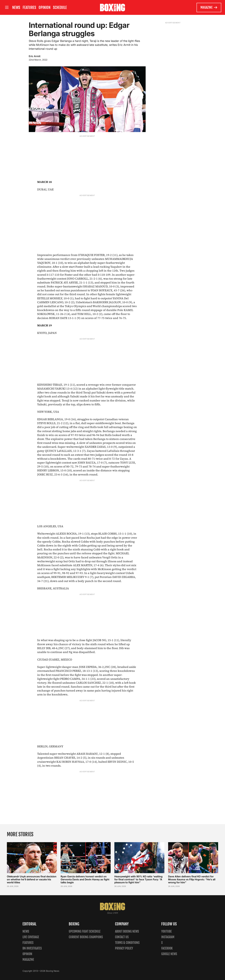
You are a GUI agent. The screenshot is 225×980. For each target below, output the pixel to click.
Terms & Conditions (127, 943)
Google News (169, 954)
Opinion (45, 8)
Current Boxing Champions (86, 937)
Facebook (167, 948)
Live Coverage (31, 937)
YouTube (166, 931)
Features (29, 8)
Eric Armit (35, 56)
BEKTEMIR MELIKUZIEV (68, 577)
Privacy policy (124, 948)
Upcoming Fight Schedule (85, 931)
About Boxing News (127, 931)
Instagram (168, 937)
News (16, 8)
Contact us (122, 937)
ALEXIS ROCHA (66, 534)
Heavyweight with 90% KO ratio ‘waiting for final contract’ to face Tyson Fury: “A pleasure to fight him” (138, 879)
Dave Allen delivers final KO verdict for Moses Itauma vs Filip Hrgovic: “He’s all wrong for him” (192, 879)
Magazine (209, 8)
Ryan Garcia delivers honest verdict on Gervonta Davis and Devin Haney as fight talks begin (85, 879)
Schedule (60, 8)
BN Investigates (32, 948)
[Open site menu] (7, 7)
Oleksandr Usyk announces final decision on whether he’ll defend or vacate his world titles (32, 879)
